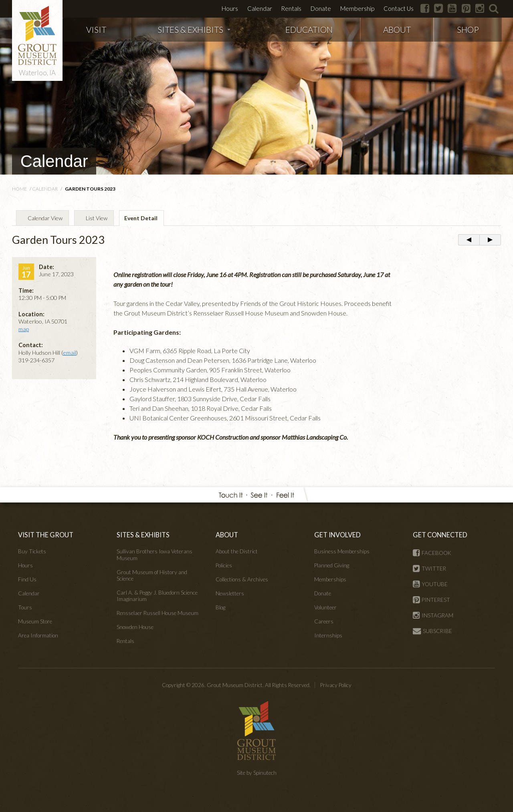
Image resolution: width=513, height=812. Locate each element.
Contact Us (399, 8)
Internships (328, 635)
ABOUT (397, 29)
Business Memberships (342, 551)
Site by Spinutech (257, 773)
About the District (237, 551)
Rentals (291, 8)
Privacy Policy (336, 685)
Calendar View (45, 218)
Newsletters (230, 593)
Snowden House (135, 627)
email (70, 353)
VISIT (96, 29)
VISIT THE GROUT (46, 535)
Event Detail (141, 218)
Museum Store (35, 621)
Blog (220, 607)
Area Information (38, 635)
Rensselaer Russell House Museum (158, 613)
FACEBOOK (432, 553)
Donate (321, 8)
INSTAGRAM (433, 615)
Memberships (330, 579)
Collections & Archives (242, 579)
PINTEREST (431, 600)
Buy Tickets (32, 551)
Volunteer (325, 607)
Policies (224, 565)
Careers (324, 621)
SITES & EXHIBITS (194, 29)
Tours (25, 607)
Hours (230, 8)
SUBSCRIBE (432, 631)
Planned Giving (332, 565)
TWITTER (429, 569)
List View (97, 218)
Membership (357, 8)
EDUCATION (309, 29)
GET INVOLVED (337, 535)
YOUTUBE (430, 584)
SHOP (468, 29)
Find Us (27, 579)
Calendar (260, 8)
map (24, 329)
